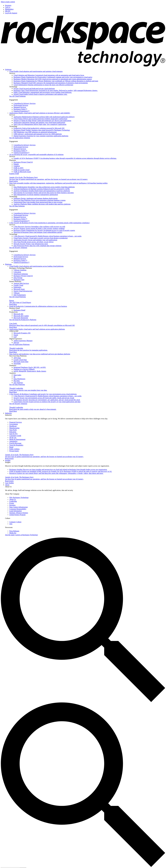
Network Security (31, 244)
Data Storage (18, 278)
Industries (8, 413)
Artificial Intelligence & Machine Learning (42, 189)
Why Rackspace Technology (19, 497)
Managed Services (20, 107)
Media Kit (13, 533)
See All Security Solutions (18, 248)
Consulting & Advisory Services (25, 103)
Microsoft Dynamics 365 (22, 333)
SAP (15, 337)
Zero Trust (34, 242)
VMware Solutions (20, 270)
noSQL (30, 371)
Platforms (8, 264)
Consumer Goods (15, 436)
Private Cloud (34, 89)
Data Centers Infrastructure (19, 507)
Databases (36, 198)
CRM (38, 134)
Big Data (17, 381)
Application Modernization (44, 117)
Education (13, 432)
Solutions (8, 69)
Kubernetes (17, 287)
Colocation (17, 272)
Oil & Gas (13, 437)
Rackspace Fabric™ (20, 109)
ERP (35, 132)
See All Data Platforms (17, 384)
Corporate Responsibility (18, 509)
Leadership (13, 501)
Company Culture (15, 522)
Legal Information (16, 511)
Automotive (13, 441)
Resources (56, 473)
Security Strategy (39, 228)
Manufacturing (14, 428)
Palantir (16, 164)
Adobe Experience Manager (23, 341)
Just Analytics (18, 383)
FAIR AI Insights (61, 471)
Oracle (16, 335)
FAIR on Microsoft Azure (22, 172)
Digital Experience (41, 136)
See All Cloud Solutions (17, 96)
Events (12, 503)
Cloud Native (40, 119)
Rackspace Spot (56, 90)
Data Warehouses (19, 379)
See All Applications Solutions (20, 138)
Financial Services (16, 422)
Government (14, 424)
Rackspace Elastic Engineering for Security (44, 230)
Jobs (11, 524)
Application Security (35, 240)
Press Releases (14, 531)
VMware (17, 293)
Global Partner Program (17, 515)
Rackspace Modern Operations (53, 79)
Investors (12, 505)
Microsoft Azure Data (21, 362)
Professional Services (21, 105)
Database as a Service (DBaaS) (24, 369)
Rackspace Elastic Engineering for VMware (56, 81)
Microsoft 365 (18, 314)
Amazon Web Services (21, 283)
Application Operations (39, 122)
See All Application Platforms (19, 344)
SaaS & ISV (13, 434)
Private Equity (14, 451)
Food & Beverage (15, 443)
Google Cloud (18, 285)
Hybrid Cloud (40, 94)
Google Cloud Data (20, 360)
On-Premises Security (47, 400)
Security (44, 398)
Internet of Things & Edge (42, 121)
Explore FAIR (14, 174)
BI (14, 377)
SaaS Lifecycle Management (40, 124)
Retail (11, 447)
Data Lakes (17, 375)
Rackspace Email (42, 130)
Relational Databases (30, 367)
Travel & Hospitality (16, 445)
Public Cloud (43, 92)
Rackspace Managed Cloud (51, 83)
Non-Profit (13, 430)
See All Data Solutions (17, 206)
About (7, 485)
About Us (13, 499)
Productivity (39, 128)
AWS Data (17, 358)
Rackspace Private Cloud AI (23, 162)
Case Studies (9, 483)
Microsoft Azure (19, 289)
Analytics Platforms (42, 204)
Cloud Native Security (41, 238)
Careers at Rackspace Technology (21, 535)
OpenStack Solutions (21, 274)
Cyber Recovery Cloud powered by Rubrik (48, 236)
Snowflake (17, 364)
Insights (8, 460)
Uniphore (17, 166)
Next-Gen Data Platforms (40, 200)
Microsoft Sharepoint (21, 318)
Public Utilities (14, 449)
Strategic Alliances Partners (19, 513)
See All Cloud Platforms (18, 297)
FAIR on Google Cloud (21, 170)
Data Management (36, 195)
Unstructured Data (38, 202)
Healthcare (13, 426)
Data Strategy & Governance (44, 193)
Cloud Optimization (43, 85)
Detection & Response (38, 232)
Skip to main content (8, 2)
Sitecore (16, 343)
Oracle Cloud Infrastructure (23, 291)
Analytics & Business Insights (42, 191)
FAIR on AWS (18, 168)
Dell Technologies (20, 295)
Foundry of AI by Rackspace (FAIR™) (65, 158)
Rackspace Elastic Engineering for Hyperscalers (53, 77)
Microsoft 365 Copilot (21, 316)
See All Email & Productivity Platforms (23, 320)
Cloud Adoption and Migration (49, 75)
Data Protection (37, 246)
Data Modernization (44, 187)
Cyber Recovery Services (39, 227)
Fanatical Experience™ (21, 111)
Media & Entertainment (17, 439)
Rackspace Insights (58, 470)
